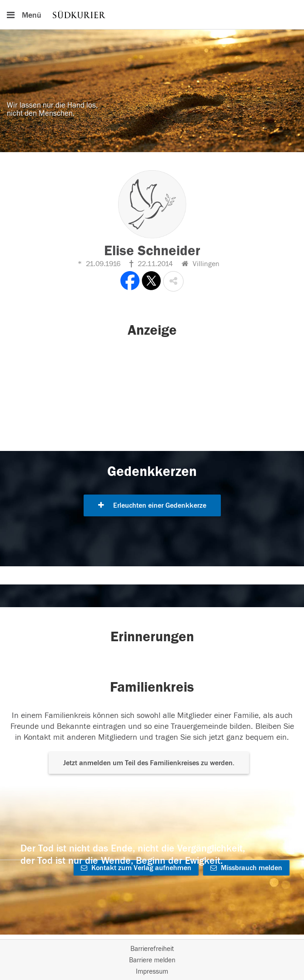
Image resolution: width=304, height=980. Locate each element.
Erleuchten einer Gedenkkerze (152, 505)
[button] (173, 281)
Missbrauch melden (246, 868)
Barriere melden (152, 960)
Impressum (152, 972)
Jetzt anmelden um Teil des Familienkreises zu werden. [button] (149, 763)
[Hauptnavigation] (152, 15)
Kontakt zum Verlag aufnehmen (136, 868)
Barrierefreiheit (152, 949)
